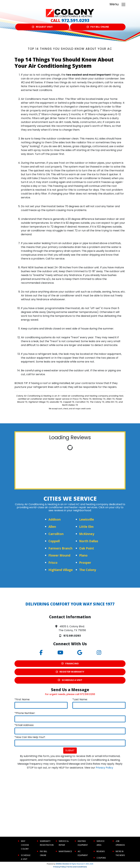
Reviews (101, 851)
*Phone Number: (25, 713)
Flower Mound (59, 555)
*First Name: (22, 699)
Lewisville (87, 519)
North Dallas (89, 541)
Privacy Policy (104, 768)
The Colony (88, 570)
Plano (83, 555)
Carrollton (56, 534)
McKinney (87, 534)
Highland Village (61, 570)
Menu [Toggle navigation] (118, 4)
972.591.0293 (75, 20)
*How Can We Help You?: (30, 737)
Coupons (101, 858)
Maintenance (65, 851)
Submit (70, 750)
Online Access (62, 864)
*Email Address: (24, 725)
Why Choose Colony (25, 845)
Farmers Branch (60, 548)
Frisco (53, 563)
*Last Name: (80, 699)
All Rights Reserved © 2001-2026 (81, 864)
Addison (55, 519)
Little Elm (86, 527)
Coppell (54, 541)
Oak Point (87, 548)
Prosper (85, 563)
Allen (52, 527)
